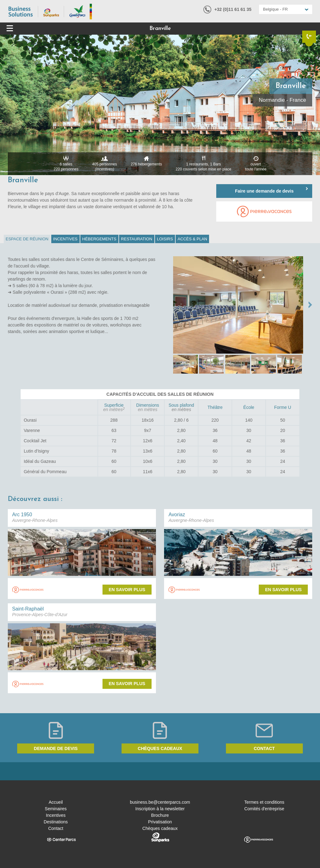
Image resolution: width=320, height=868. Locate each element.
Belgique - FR (275, 9)
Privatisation (160, 822)
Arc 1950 (22, 515)
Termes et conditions (264, 802)
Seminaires (56, 809)
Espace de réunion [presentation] (27, 239)
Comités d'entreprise (264, 809)
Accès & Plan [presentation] (192, 239)
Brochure (160, 815)
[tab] (27, 239)
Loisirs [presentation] (165, 239)
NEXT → (310, 305)
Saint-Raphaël (28, 609)
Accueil (56, 802)
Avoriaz (177, 515)
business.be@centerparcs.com (160, 802)
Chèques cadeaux (160, 748)
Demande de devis (56, 748)
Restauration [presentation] (137, 239)
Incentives (56, 815)
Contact (264, 748)
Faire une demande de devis (264, 191)
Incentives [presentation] (65, 239)
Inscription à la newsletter (160, 809)
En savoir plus (127, 590)
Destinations (56, 822)
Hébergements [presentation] (99, 239)
